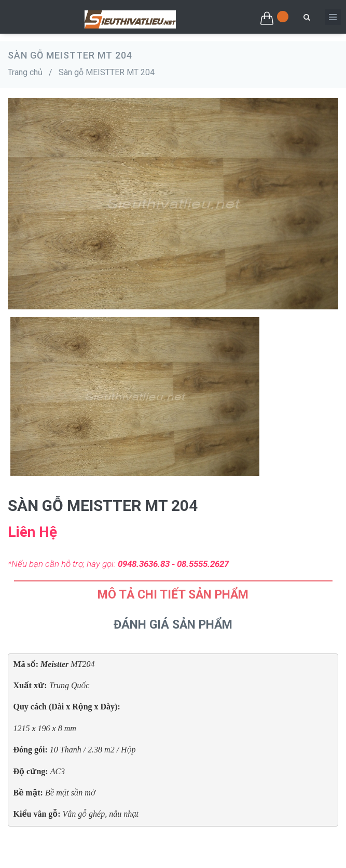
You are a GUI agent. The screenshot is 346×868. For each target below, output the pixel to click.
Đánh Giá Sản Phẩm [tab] (173, 625)
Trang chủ (25, 72)
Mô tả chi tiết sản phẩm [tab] (173, 595)
